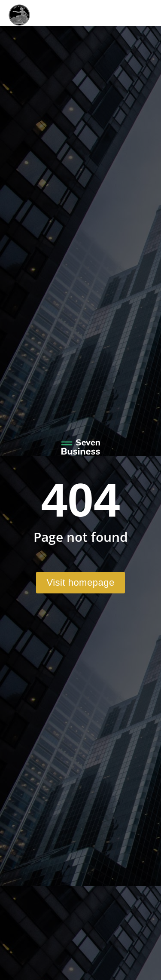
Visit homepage (80, 582)
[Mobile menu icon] (138, 13)
